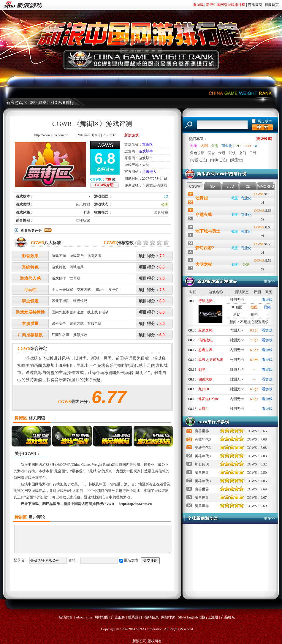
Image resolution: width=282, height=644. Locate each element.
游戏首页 (255, 5)
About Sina (84, 617)
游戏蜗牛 (146, 151)
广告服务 (118, 617)
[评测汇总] (218, 160)
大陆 (146, 165)
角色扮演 (197, 153)
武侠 (232, 153)
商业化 (227, 146)
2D (238, 146)
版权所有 (155, 641)
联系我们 (135, 617)
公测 (165, 204)
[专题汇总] (199, 160)
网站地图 (102, 617)
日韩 (253, 153)
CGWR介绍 (104, 185)
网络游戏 (38, 103)
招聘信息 (152, 617)
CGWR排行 (64, 103)
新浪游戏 (15, 103)
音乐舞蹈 (83, 204)
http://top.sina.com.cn (135, 504)
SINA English (188, 617)
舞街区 (148, 144)
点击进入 (149, 172)
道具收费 (161, 212)
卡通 (86, 212)
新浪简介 (66, 617)
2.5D (247, 146)
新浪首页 (272, 5)
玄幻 (243, 153)
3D (166, 196)
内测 (204, 146)
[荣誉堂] (237, 160)
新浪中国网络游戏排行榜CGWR (46, 465)
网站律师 (168, 617)
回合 (211, 153)
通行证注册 (209, 617)
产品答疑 (228, 617)
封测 (194, 146)
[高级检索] (264, 139)
